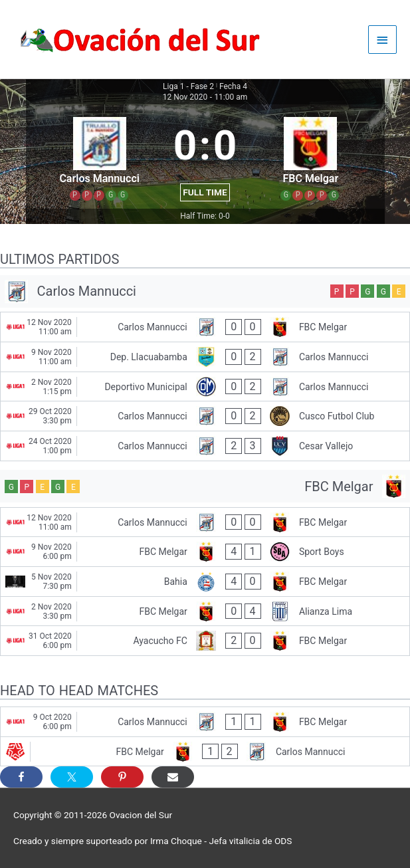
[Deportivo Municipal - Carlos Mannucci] (205, 387)
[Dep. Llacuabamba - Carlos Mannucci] (205, 357)
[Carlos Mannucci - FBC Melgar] (205, 327)
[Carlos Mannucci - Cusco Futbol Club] (205, 416)
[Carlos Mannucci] (205, 291)
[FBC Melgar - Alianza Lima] (205, 611)
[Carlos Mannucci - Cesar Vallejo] (205, 446)
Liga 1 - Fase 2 (188, 86)
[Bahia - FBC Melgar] (205, 582)
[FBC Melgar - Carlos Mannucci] (205, 752)
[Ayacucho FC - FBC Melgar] (205, 641)
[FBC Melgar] (205, 486)
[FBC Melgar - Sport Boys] (205, 552)
